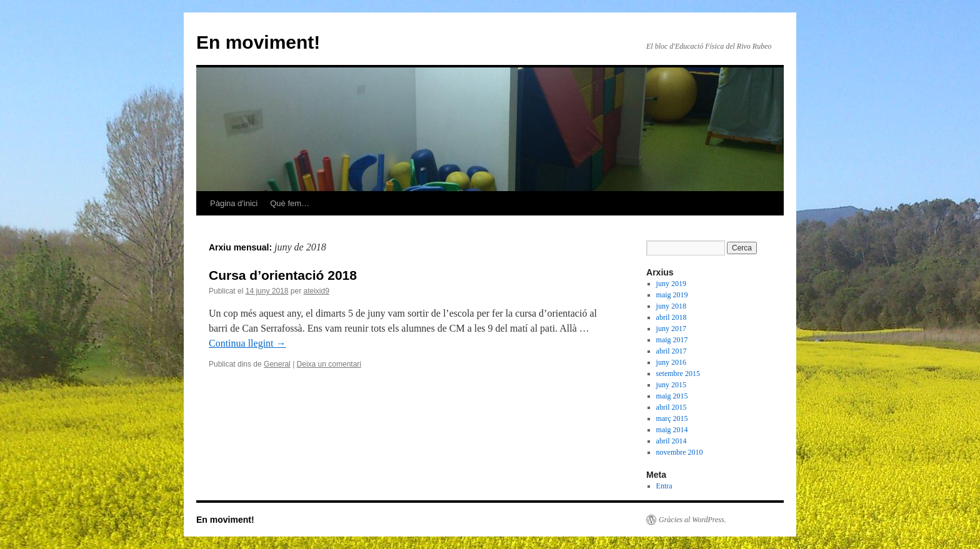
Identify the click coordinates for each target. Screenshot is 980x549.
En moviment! (258, 42)
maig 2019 (672, 295)
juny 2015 (671, 385)
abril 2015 (672, 407)
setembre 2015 (678, 373)
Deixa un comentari (329, 364)
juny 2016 (671, 362)
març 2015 (672, 418)
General (277, 364)
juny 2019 (671, 284)
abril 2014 (672, 441)
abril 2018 (672, 317)
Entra (664, 486)
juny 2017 (671, 329)
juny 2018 (671, 306)
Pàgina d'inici (234, 203)
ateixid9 (316, 291)
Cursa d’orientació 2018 (283, 275)
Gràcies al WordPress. (692, 520)
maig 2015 (672, 396)
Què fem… (290, 203)
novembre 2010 (680, 452)
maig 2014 (672, 430)
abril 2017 (672, 351)
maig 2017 (672, 340)
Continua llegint (247, 343)
